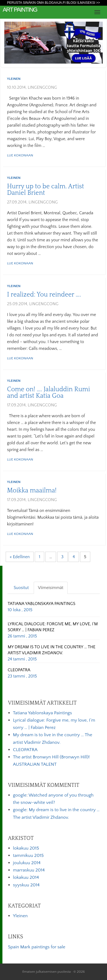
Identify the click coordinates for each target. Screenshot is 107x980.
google (20, 795)
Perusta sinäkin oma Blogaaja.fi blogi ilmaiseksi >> (53, 3)
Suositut (21, 588)
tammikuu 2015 (28, 856)
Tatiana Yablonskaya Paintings (42, 713)
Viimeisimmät (51, 588)
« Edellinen (20, 557)
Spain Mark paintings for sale (37, 947)
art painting (20, 10)
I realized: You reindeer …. (44, 295)
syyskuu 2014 (26, 885)
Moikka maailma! (32, 491)
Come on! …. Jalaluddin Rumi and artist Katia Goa (49, 393)
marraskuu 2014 (29, 870)
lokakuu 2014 (26, 877)
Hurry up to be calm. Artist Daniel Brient (46, 190)
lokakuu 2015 (26, 848)
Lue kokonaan (20, 155)
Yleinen (14, 79)
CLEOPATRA (25, 750)
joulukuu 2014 (27, 863)
